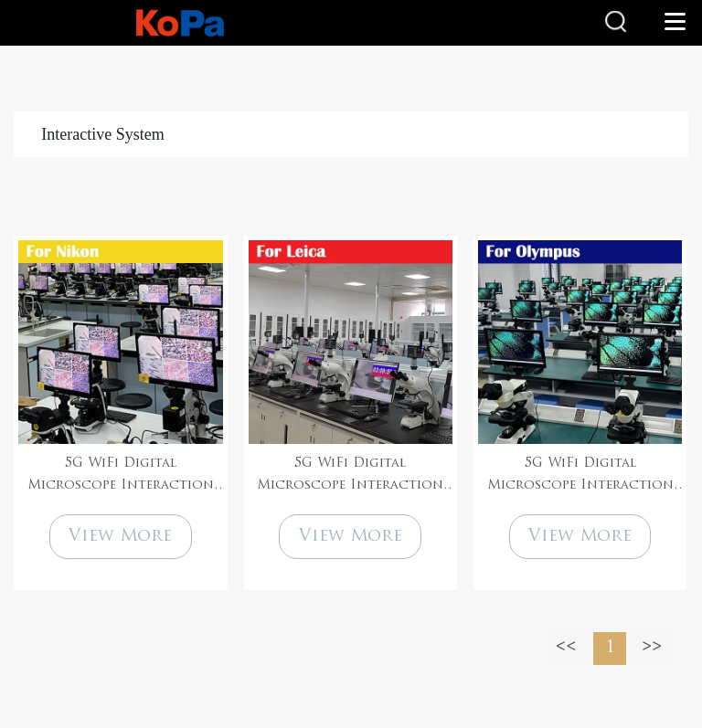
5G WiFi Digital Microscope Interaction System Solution (121, 477)
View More (120, 537)
